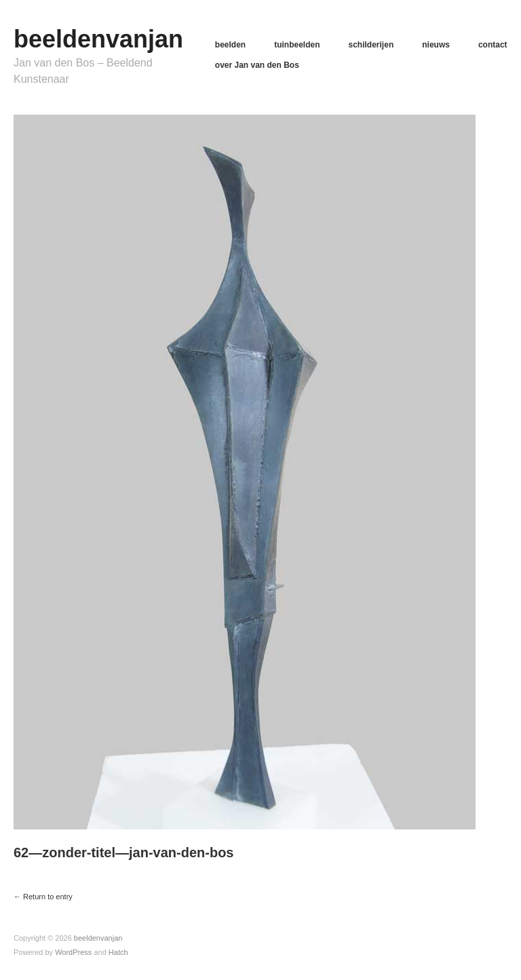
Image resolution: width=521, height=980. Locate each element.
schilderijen (371, 45)
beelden (230, 45)
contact (493, 45)
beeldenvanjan (98, 39)
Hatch (118, 952)
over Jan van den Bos (257, 65)
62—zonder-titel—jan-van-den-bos (123, 852)
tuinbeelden (297, 45)
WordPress (73, 952)
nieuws (436, 45)
